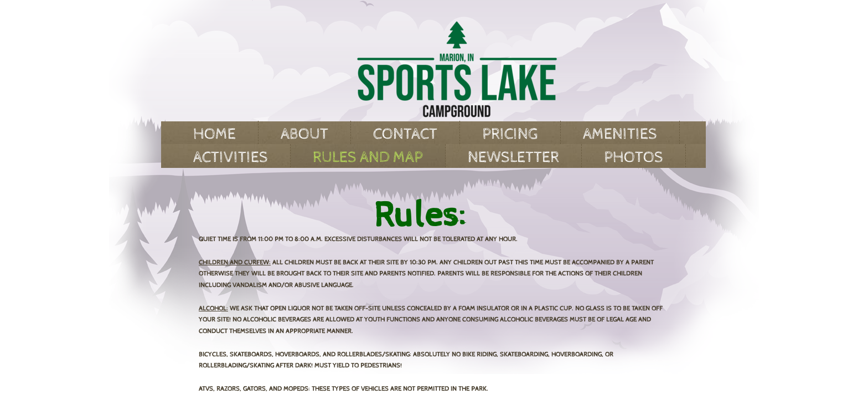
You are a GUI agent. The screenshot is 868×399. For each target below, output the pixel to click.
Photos (634, 157)
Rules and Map (368, 157)
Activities (231, 157)
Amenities (620, 134)
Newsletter (513, 157)
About (304, 134)
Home (215, 134)
